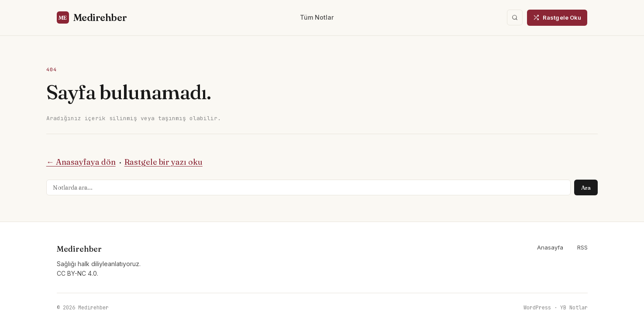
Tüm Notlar (317, 17)
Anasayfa (550, 247)
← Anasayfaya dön (81, 162)
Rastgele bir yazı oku (164, 162)
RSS (582, 247)
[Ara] (515, 17)
